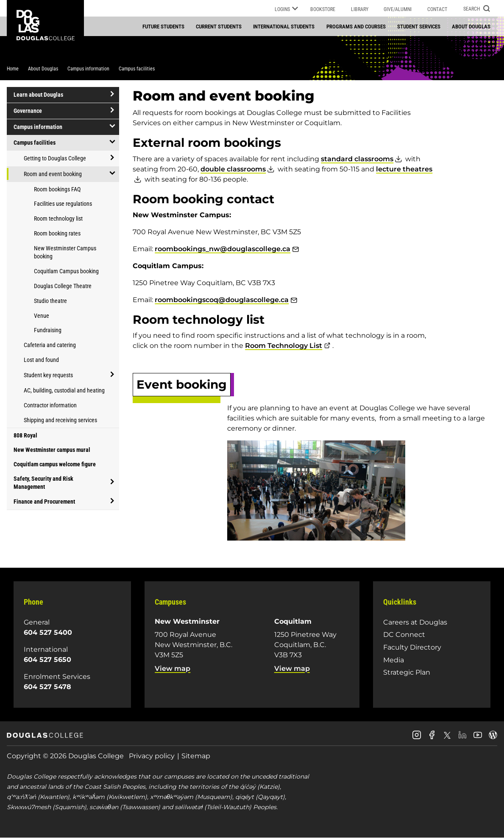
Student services (419, 27)
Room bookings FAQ (57, 189)
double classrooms (233, 169)
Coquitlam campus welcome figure (55, 464)
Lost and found (41, 360)
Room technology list (58, 219)
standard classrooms (357, 159)
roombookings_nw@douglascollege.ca (223, 249)
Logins (286, 10)
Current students (219, 27)
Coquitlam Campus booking (66, 271)
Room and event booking (53, 174)
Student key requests (48, 375)
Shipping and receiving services (60, 420)
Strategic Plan (407, 672)
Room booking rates (57, 233)
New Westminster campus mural (52, 450)
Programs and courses (356, 27)
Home (13, 69)
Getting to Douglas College (55, 158)
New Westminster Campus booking (65, 252)
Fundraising (48, 330)
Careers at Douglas (415, 622)
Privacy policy (152, 756)
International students (284, 27)
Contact (437, 9)
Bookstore (323, 9)
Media (394, 660)
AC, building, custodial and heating (64, 390)
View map (173, 668)
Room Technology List (284, 346)
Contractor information (50, 405)
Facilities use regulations (63, 204)
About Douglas (471, 27)
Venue (42, 316)
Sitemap (196, 756)
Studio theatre (50, 301)
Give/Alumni (398, 9)
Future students (163, 27)
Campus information (88, 69)
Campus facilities (137, 69)
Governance (28, 111)
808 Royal (25, 435)
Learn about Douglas (38, 95)
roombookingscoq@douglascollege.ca (222, 300)
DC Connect (404, 635)
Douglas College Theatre (63, 286)
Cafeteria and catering (50, 345)
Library (360, 9)
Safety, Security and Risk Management (43, 482)
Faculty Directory (412, 647)
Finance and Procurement (44, 502)
